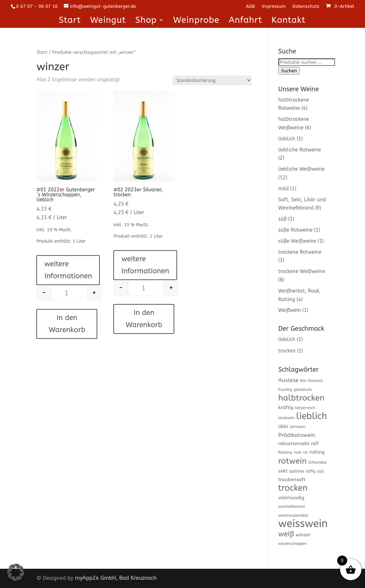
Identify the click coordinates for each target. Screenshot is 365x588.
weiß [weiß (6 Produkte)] (286, 534)
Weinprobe (196, 21)
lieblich (287, 139)
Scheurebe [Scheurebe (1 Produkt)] (317, 462)
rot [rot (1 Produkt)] (305, 452)
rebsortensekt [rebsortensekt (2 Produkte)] (294, 443)
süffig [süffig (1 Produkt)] (311, 471)
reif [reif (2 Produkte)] (315, 443)
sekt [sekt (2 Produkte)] (283, 471)
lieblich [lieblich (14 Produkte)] (312, 416)
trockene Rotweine (300, 252)
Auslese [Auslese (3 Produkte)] (289, 380)
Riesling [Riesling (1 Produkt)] (285, 452)
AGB (250, 6)
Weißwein (290, 310)
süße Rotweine (295, 230)
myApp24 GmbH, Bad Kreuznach (116, 578)
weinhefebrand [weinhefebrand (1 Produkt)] (292, 507)
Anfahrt (246, 21)
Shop (146, 21)
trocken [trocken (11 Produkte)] (293, 488)
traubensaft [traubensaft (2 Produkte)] (292, 479)
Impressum (274, 6)
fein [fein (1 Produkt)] (303, 381)
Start (70, 21)
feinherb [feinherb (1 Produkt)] (315, 381)
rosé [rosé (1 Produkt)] (297, 452)
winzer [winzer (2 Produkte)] (303, 535)
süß (283, 219)
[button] (16, 572)
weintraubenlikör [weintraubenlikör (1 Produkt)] (294, 515)
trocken (287, 351)
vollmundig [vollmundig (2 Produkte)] (291, 498)
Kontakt (289, 21)
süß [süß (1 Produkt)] (320, 471)
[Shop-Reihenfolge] (212, 80)
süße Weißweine (297, 241)
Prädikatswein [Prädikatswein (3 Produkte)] (297, 435)
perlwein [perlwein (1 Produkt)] (297, 427)
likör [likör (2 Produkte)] (284, 426)
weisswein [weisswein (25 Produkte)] (303, 524)
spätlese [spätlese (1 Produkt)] (297, 471)
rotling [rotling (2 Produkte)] (317, 452)
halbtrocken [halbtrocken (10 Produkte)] (302, 398)
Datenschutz (306, 6)
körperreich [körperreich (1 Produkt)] (305, 408)
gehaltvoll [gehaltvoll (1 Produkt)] (303, 390)
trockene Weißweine (302, 271)
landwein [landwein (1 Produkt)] (287, 418)
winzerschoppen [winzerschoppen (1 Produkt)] (293, 544)
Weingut (108, 21)
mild (284, 189)
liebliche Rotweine (300, 150)
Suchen (289, 71)
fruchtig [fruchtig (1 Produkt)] (285, 390)
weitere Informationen (68, 270)
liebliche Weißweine (302, 169)
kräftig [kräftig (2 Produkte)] (286, 408)
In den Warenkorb (67, 324)
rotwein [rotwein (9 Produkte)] (293, 461)
